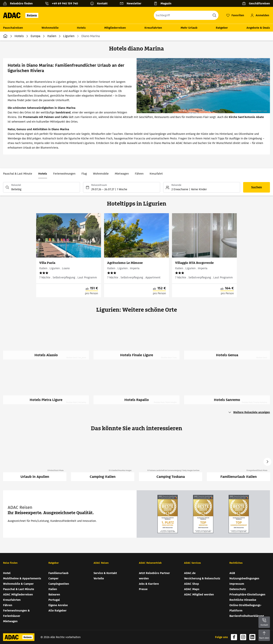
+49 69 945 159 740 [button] (65, 3)
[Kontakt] (100, 3)
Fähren (139, 174)
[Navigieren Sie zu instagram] (243, 637)
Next (267, 462)
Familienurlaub (58, 573)
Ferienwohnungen (64, 174)
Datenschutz (238, 589)
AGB (232, 573)
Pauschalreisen (13, 28)
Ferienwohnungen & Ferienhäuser (16, 613)
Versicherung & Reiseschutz (202, 578)
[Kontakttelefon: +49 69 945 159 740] (63, 3)
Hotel (7, 573)
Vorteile (99, 578)
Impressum (237, 584)
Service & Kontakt (105, 573)
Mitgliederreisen (115, 28)
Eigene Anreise (58, 605)
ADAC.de (190, 573)
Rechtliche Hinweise (243, 600)
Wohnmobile (50, 28)
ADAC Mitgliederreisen (18, 594)
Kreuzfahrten (153, 28)
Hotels (81, 28)
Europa (35, 36)
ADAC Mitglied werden (199, 594)
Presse (143, 589)
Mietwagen (122, 174)
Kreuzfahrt (156, 174)
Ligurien (69, 36)
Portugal (54, 600)
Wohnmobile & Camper (18, 584)
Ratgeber (222, 28)
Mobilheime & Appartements (22, 578)
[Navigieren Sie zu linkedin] (252, 637)
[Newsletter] (132, 3)
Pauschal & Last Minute (18, 174)
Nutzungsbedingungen (244, 578)
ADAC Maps (192, 589)
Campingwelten (59, 584)
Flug (84, 174)
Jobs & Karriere (149, 584)
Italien (52, 36)
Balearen (54, 594)
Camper (53, 578)
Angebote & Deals (258, 28)
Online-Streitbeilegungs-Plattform (245, 608)
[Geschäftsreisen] (256, 3)
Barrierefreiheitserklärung (247, 616)
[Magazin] (164, 3)
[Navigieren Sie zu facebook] (234, 637)
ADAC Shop (192, 584)
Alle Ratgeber (57, 611)
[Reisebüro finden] (19, 3)
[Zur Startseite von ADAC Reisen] (22, 15)
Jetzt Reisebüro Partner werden (154, 576)
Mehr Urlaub (189, 28)
